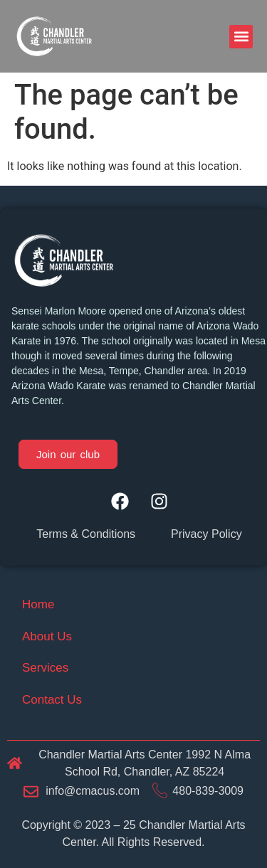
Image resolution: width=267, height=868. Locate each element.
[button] (241, 37)
